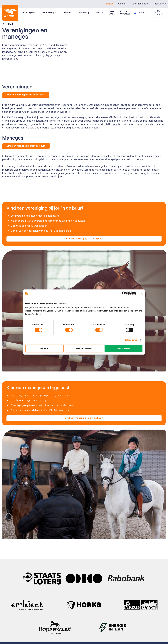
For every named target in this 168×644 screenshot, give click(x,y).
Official (122, 4)
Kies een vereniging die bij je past (84, 239)
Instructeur (160, 4)
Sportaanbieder (140, 4)
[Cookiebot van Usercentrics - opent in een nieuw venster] (124, 294)
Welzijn (99, 13)
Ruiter (110, 4)
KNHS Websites (125, 13)
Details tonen (131, 340)
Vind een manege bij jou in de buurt (84, 418)
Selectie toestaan (84, 348)
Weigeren (44, 348)
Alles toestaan (124, 348)
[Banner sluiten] (142, 294)
